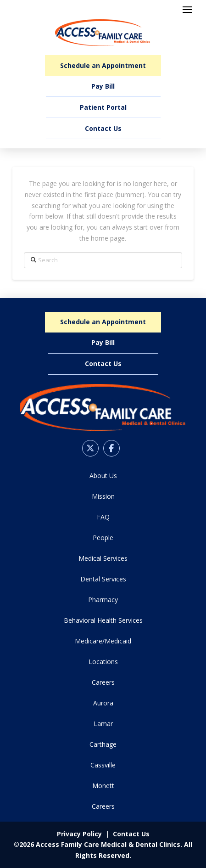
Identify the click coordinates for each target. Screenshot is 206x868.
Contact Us (131, 834)
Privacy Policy (79, 834)
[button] (187, 10)
